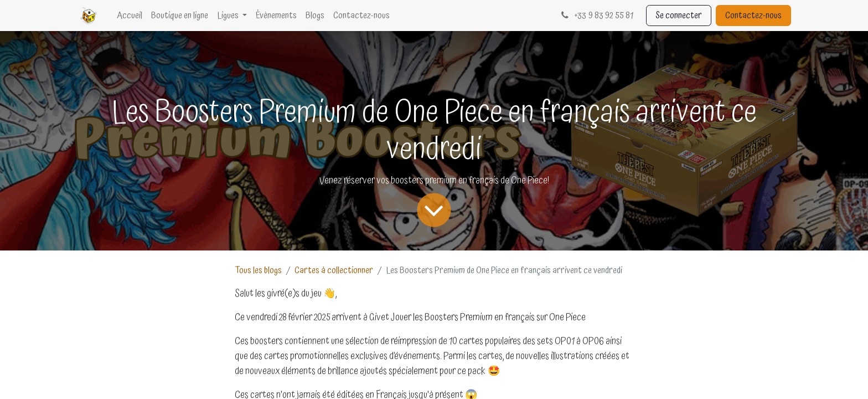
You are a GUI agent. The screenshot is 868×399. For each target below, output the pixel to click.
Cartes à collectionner (334, 270)
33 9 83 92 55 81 (596, 16)
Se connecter (679, 16)
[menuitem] (130, 16)
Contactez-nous (753, 16)
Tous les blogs (258, 270)
